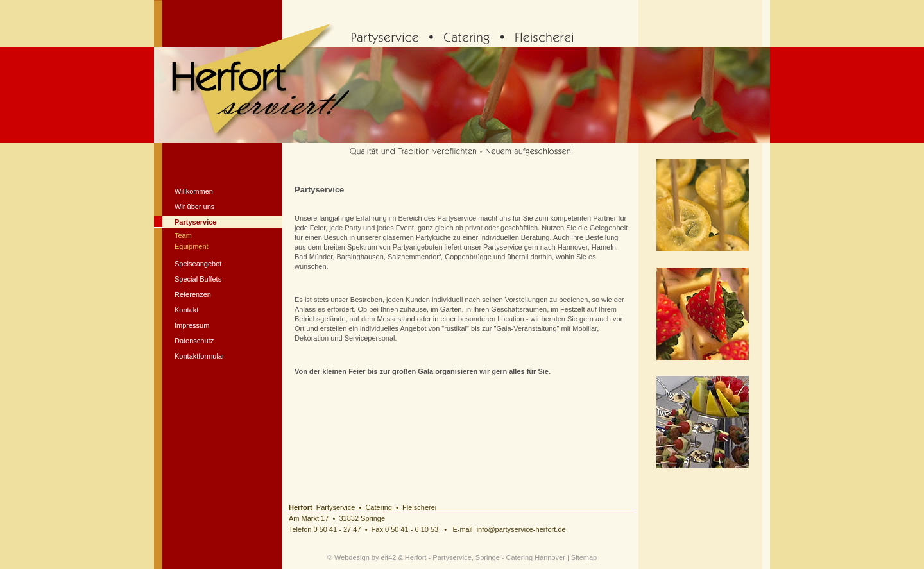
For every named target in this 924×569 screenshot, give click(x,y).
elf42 (389, 557)
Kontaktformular (200, 356)
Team (183, 235)
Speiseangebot (198, 264)
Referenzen (193, 294)
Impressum (192, 325)
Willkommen (194, 191)
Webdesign (352, 557)
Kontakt (186, 310)
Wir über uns (194, 207)
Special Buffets (198, 279)
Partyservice (195, 222)
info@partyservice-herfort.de (521, 529)
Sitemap (584, 557)
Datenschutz (194, 341)
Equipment (192, 246)
